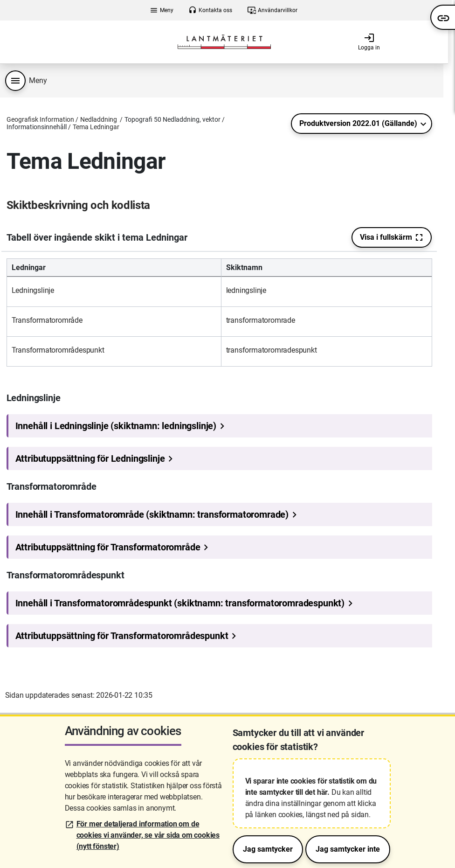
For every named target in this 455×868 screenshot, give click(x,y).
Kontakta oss (210, 10)
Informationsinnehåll (37, 127)
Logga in (369, 42)
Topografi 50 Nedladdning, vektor (172, 119)
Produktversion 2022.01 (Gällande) (358, 123)
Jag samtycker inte (348, 849)
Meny (162, 10)
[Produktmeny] (15, 81)
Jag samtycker (268, 849)
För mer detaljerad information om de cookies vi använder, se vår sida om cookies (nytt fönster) (148, 835)
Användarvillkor (272, 10)
